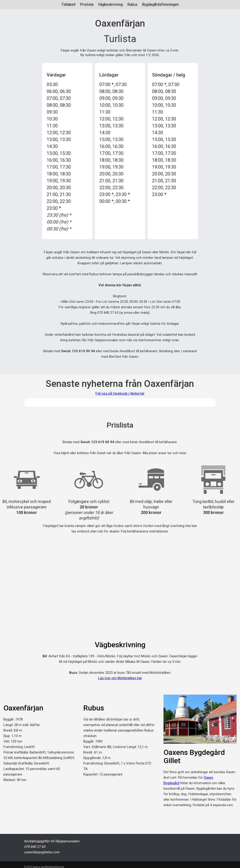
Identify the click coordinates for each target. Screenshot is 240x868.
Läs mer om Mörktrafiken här (120, 678)
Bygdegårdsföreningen (160, 4)
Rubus (132, 4)
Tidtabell (68, 4)
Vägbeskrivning (110, 4)
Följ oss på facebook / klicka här (120, 393)
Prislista (87, 4)
